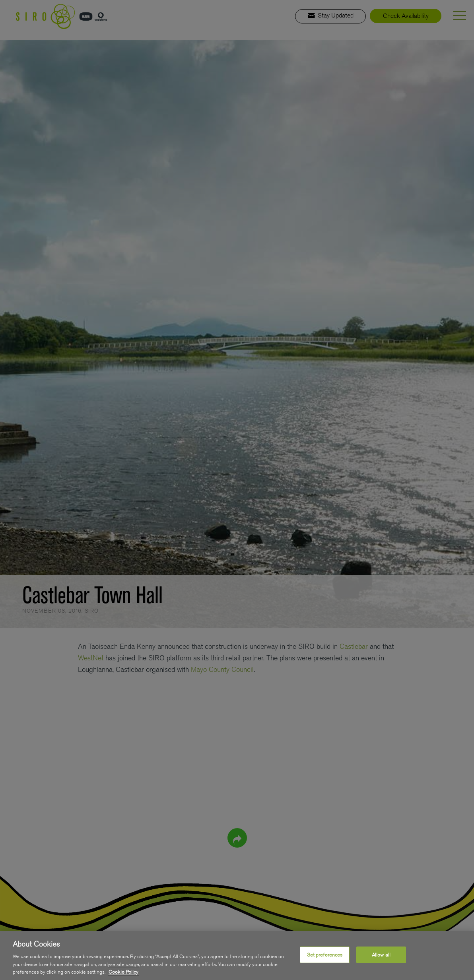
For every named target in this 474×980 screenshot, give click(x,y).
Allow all (381, 955)
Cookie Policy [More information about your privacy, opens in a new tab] (123, 972)
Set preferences (325, 955)
